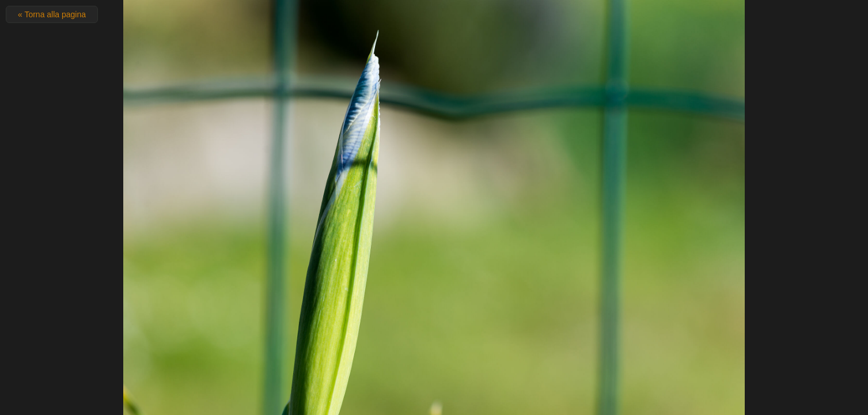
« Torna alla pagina (52, 14)
